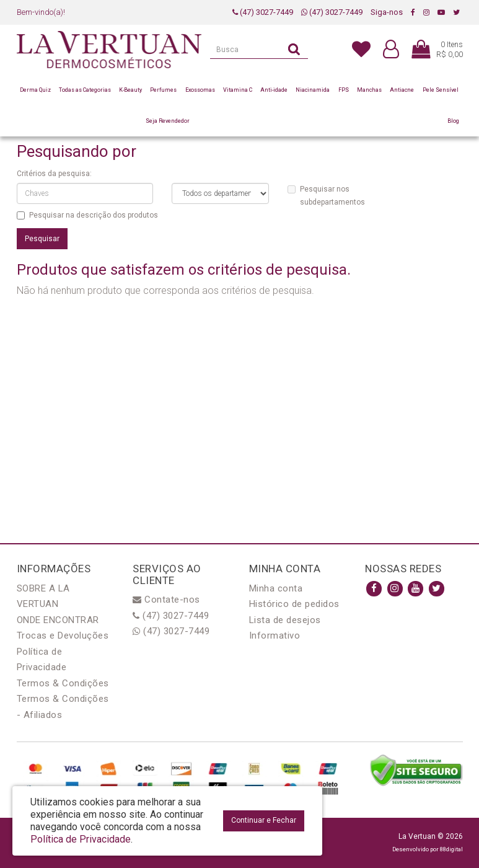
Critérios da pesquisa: (54, 174)
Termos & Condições (63, 683)
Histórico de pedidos (294, 604)
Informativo (275, 635)
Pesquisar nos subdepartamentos (326, 196)
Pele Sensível (441, 90)
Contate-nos (166, 600)
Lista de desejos (285, 620)
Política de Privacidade (81, 839)
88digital (451, 849)
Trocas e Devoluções (63, 635)
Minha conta (276, 588)
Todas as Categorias (85, 90)
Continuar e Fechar (264, 820)
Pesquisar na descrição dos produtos (87, 215)
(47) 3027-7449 (263, 12)
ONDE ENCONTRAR (58, 620)
